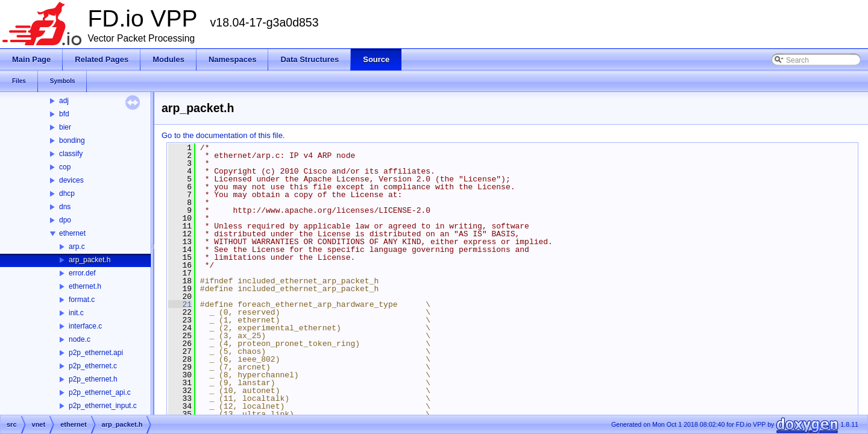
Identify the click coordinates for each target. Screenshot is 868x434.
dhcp (67, 193)
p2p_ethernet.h (93, 379)
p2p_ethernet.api (96, 353)
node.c (80, 339)
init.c (76, 313)
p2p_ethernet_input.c (103, 406)
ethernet (72, 233)
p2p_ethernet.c (93, 366)
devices (71, 180)
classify (71, 154)
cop (65, 167)
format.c (82, 300)
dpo (65, 220)
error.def (82, 273)
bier (65, 127)
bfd (64, 114)
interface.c (85, 326)
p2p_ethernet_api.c (100, 392)
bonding (72, 140)
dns (65, 207)
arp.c (77, 247)
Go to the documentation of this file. (223, 135)
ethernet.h (85, 286)
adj (64, 101)
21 (180, 304)
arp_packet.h (90, 260)
